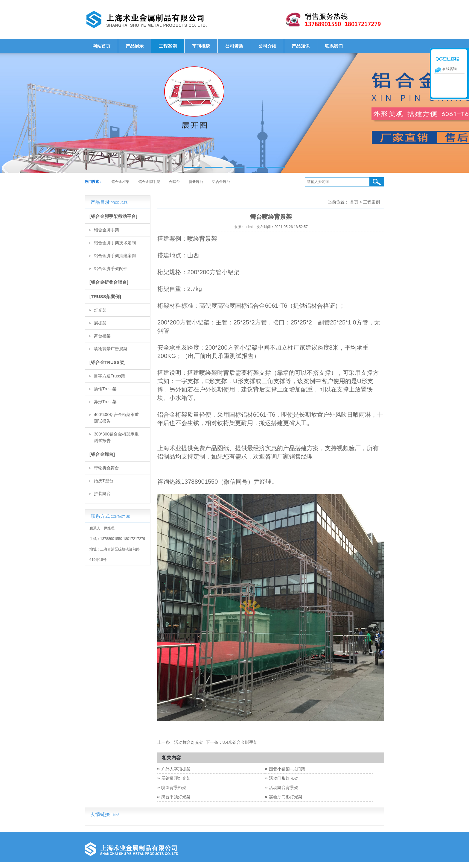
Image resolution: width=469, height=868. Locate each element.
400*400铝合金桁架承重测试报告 (116, 418)
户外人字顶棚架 (176, 769)
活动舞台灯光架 (189, 742)
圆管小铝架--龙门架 (287, 769)
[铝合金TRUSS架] (108, 362)
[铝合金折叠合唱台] (109, 282)
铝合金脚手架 (149, 182)
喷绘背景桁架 (174, 787)
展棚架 (100, 323)
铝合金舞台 (221, 182)
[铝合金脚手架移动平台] (113, 216)
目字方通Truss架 (109, 376)
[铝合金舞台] (102, 454)
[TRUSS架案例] (105, 296)
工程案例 (168, 46)
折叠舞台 (196, 182)
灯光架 (100, 310)
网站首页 (101, 46)
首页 (354, 202)
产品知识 (301, 46)
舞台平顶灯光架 (176, 797)
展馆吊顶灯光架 (176, 778)
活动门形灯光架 (284, 778)
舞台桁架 (102, 336)
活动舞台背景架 (284, 787)
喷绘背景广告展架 (111, 349)
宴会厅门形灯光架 (286, 797)
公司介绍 (267, 46)
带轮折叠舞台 (106, 468)
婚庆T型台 (104, 481)
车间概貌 (201, 46)
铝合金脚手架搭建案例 (115, 256)
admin (250, 227)
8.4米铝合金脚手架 (240, 742)
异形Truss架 (105, 402)
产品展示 (135, 46)
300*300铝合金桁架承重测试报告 (116, 437)
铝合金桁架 (121, 182)
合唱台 (174, 182)
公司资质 (234, 46)
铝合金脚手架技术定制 (115, 243)
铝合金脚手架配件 (111, 268)
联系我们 (334, 46)
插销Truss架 (105, 389)
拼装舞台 (102, 494)
